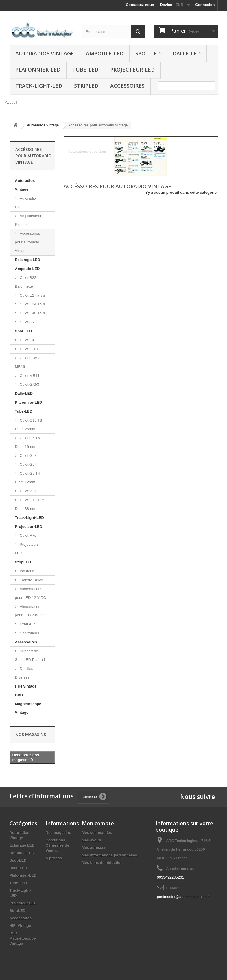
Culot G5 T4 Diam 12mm (27, 478)
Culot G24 (28, 464)
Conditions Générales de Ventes (58, 845)
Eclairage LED (28, 260)
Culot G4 (27, 340)
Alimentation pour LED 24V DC (30, 611)
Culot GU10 (29, 349)
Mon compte (98, 823)
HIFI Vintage (26, 686)
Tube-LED (85, 70)
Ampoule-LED (105, 53)
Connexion (205, 5)
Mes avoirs (92, 840)
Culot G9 (27, 322)
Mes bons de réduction (102, 863)
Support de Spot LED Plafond (30, 655)
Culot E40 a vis (32, 313)
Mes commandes (97, 833)
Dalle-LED (187, 53)
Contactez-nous (140, 5)
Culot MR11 (29, 376)
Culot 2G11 (29, 491)
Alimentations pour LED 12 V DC (31, 593)
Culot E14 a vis (32, 304)
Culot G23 (28, 455)
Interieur (26, 571)
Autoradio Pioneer (25, 203)
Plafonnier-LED (38, 70)
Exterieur (27, 624)
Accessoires (127, 86)
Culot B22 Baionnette (26, 282)
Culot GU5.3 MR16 (28, 362)
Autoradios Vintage (45, 53)
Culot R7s (28, 535)
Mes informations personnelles (109, 855)
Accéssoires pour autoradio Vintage (28, 242)
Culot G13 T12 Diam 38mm (30, 504)
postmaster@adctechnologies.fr (183, 897)
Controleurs (29, 633)
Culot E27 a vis (32, 295)
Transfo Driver (31, 580)
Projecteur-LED (132, 70)
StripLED (86, 86)
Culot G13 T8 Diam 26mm (29, 425)
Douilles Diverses (24, 673)
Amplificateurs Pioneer (29, 220)
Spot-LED (148, 53)
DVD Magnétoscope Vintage (28, 704)
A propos (54, 858)
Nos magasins (31, 734)
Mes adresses (94, 848)
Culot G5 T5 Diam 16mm (27, 442)
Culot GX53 (29, 384)
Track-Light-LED (39, 86)
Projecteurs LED (27, 549)
